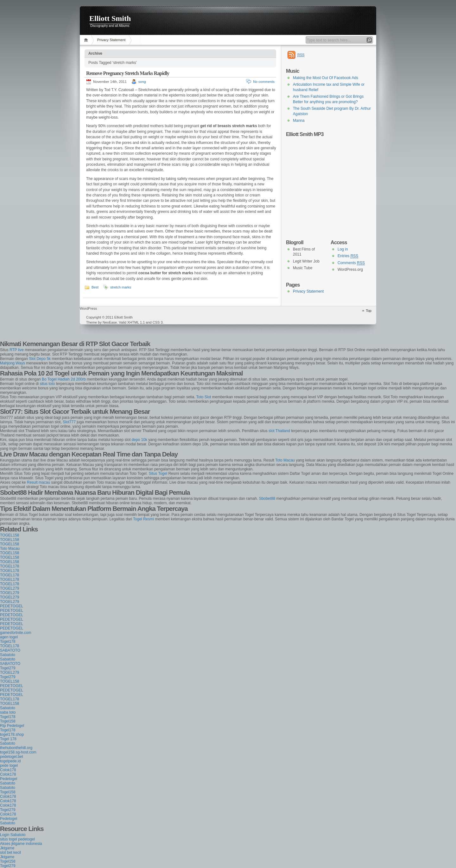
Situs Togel (158, 474)
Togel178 (8, 642)
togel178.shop (12, 735)
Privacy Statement (111, 40)
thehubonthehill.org (16, 748)
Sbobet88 (267, 499)
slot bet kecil (10, 852)
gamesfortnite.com (16, 633)
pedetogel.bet (12, 757)
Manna (299, 121)
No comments (264, 82)
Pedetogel (9, 779)
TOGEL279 (9, 588)
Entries (348, 256)
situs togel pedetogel (17, 839)
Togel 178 (8, 739)
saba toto (8, 712)
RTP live (17, 350)
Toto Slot (204, 397)
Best (95, 287)
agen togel (9, 637)
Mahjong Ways (13, 363)
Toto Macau (285, 460)
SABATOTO (10, 650)
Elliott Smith (110, 18)
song (142, 82)
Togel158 (8, 721)
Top (369, 311)
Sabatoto (8, 655)
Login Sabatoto (13, 835)
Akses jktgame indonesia (21, 844)
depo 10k (139, 440)
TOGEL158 (9, 535)
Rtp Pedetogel (12, 726)
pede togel (9, 766)
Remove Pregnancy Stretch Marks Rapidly (128, 73)
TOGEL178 (9, 566)
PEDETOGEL (12, 606)
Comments (351, 263)
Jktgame (7, 848)
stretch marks (121, 287)
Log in (343, 249)
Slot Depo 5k (40, 359)
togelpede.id (10, 761)
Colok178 (8, 770)
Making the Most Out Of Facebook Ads (326, 78)
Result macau (38, 482)
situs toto (47, 384)
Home (87, 40)
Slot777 (69, 422)
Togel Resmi (143, 519)
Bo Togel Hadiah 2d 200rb (64, 379)
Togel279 (8, 668)
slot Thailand (279, 431)
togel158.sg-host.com (18, 752)
